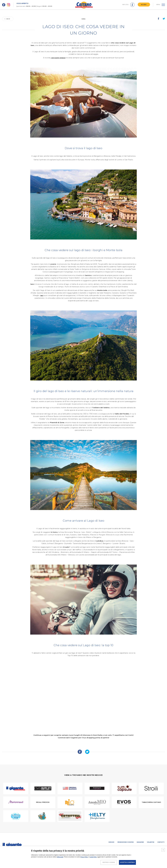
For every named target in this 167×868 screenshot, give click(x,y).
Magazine (140, 842)
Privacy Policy (85, 857)
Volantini (151, 842)
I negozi (111, 842)
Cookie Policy (96, 857)
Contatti (161, 842)
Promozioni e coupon (126, 842)
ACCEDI (143, 5)
